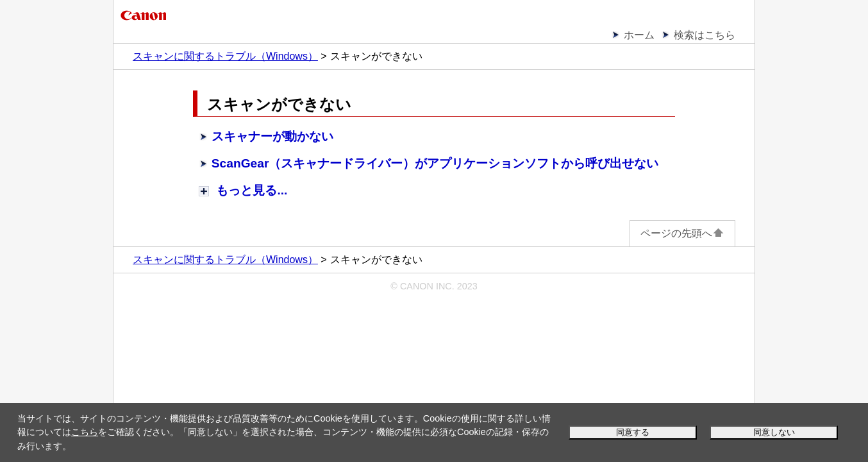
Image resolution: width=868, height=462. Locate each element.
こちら (85, 432)
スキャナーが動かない (272, 136)
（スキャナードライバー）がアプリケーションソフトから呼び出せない (435, 163)
